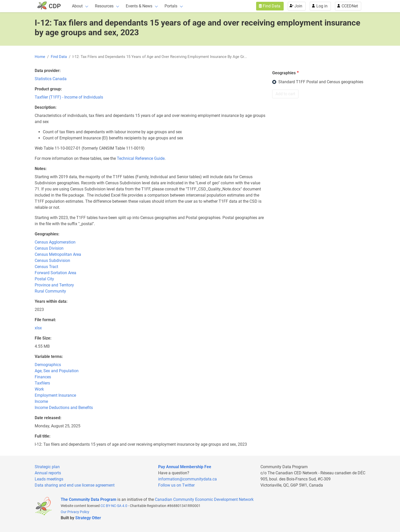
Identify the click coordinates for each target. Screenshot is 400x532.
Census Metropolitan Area (58, 254)
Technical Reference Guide (141, 158)
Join (298, 6)
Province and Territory (54, 285)
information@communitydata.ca (187, 479)
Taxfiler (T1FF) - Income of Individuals (69, 97)
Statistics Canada (51, 79)
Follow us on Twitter (176, 485)
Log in (322, 6)
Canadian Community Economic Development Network (204, 499)
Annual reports (48, 473)
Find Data (272, 6)
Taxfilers (42, 383)
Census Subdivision (52, 261)
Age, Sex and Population (57, 371)
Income (41, 401)
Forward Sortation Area (55, 273)
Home (40, 57)
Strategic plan (47, 467)
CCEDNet (350, 6)
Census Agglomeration (55, 242)
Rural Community (50, 291)
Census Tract (46, 267)
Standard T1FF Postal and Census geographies (321, 82)
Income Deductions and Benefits (64, 408)
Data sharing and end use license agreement (75, 485)
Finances (43, 377)
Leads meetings (49, 479)
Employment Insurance (55, 395)
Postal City (44, 279)
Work (39, 389)
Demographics (48, 365)
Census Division (49, 248)
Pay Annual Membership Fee (185, 467)
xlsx (38, 328)
